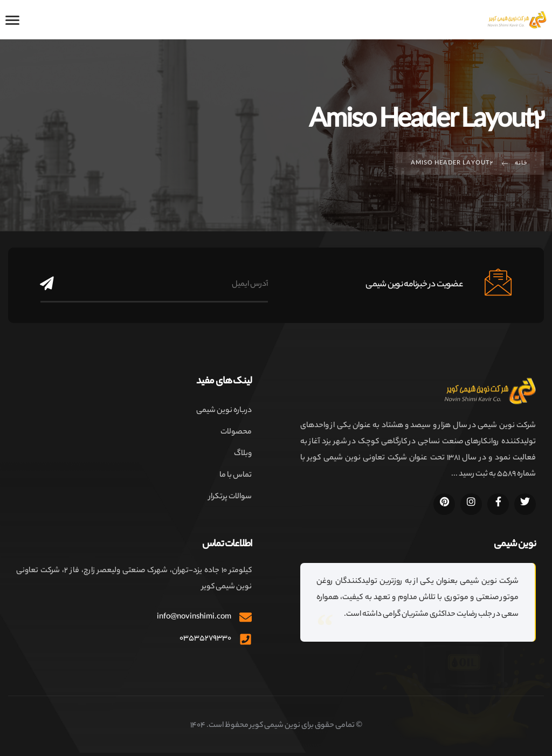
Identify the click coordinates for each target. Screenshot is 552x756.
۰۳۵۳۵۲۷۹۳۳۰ (205, 639)
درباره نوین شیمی (224, 411)
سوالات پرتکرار (230, 497)
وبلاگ (243, 454)
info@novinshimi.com (194, 617)
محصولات (236, 432)
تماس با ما (236, 476)
